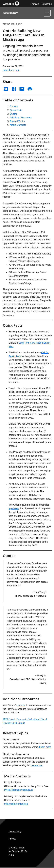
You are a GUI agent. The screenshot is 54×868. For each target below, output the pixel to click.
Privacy (12, 839)
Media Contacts (18, 125)
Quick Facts (16, 110)
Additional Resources (21, 118)
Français (35, 4)
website (21, 705)
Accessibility (15, 832)
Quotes (14, 114)
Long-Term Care (11, 70)
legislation (14, 508)
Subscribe (47, 4)
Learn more (45, 747)
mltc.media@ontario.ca (16, 804)
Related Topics (17, 121)
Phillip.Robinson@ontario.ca (19, 790)
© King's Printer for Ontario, (18, 851)
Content (14, 106)
